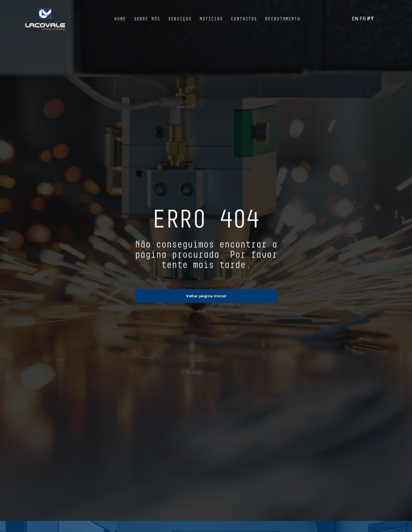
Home (120, 19)
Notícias (211, 19)
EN (355, 19)
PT (371, 19)
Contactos (244, 19)
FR (363, 19)
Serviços (180, 19)
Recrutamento (283, 19)
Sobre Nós (147, 19)
